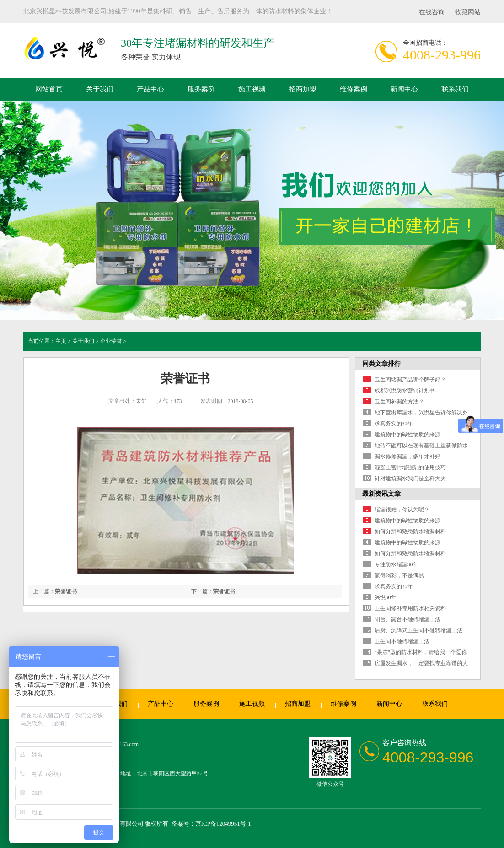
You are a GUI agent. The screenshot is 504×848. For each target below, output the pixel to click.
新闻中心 (404, 89)
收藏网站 (468, 12)
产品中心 (150, 89)
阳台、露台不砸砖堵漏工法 (407, 619)
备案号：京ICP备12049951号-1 (211, 824)
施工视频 (252, 89)
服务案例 (201, 89)
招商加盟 (303, 89)
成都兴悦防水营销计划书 (405, 391)
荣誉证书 (224, 591)
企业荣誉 (111, 341)
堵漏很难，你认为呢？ (402, 510)
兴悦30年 (386, 597)
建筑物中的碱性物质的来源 (407, 435)
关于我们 (100, 89)
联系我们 (455, 89)
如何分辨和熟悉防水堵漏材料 (410, 531)
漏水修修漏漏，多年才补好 (407, 456)
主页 (61, 341)
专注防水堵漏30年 (397, 564)
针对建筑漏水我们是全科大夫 (410, 478)
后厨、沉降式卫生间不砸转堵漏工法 (418, 630)
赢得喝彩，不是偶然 (399, 575)
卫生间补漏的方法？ (399, 402)
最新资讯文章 (381, 494)
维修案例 (354, 89)
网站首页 (49, 89)
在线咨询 (432, 12)
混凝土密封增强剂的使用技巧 (410, 467)
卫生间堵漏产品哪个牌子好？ (410, 380)
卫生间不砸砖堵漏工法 (402, 641)
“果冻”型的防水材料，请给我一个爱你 (421, 652)
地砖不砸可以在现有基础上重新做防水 (421, 445)
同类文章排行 (381, 364)
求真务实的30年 (394, 424)
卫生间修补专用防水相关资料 (410, 608)
